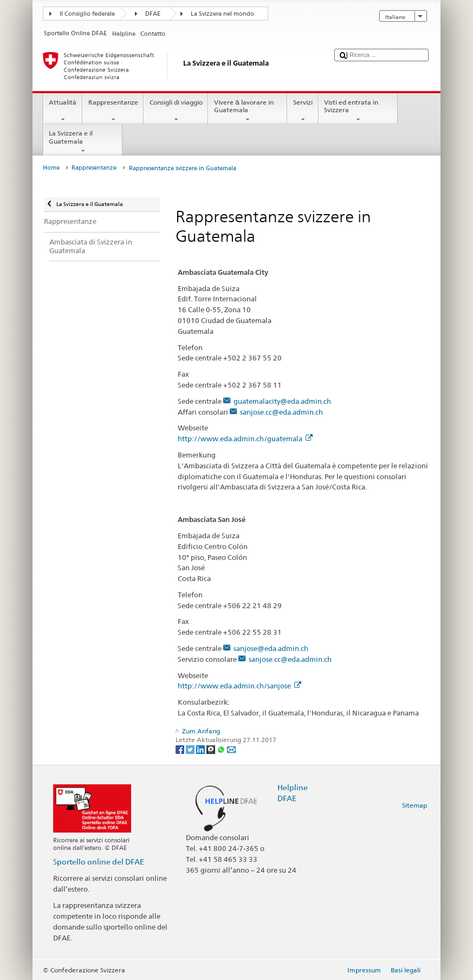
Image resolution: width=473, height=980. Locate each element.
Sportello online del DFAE (99, 862)
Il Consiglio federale (87, 14)
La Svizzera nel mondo (222, 14)
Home (51, 168)
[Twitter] (191, 749)
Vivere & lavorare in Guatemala (248, 111)
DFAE (153, 14)
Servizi (303, 111)
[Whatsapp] (222, 749)
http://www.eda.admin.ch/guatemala (245, 439)
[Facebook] (181, 749)
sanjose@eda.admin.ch (271, 648)
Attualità (63, 111)
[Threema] (212, 749)
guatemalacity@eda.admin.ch (282, 401)
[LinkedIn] (201, 749)
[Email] (231, 749)
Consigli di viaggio (176, 111)
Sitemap (414, 805)
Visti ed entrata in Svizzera (358, 111)
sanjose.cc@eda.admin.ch (281, 412)
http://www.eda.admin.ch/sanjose (239, 686)
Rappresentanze (113, 111)
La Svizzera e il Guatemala (83, 142)
